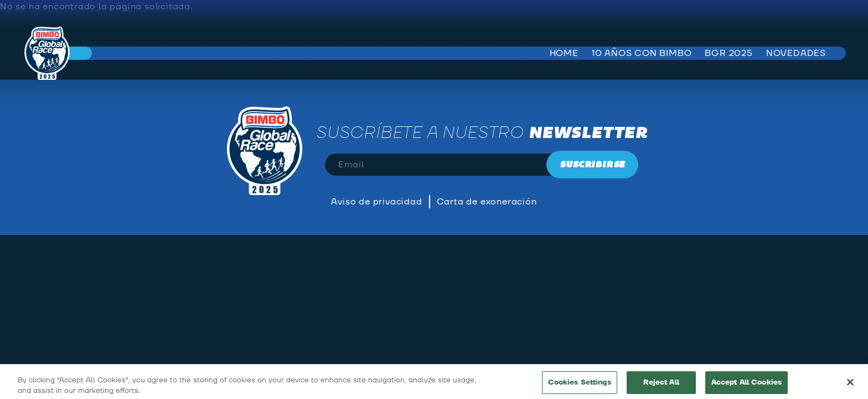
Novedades (796, 53)
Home (564, 53)
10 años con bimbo (642, 53)
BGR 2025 (728, 53)
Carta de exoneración (487, 202)
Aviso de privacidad (376, 202)
